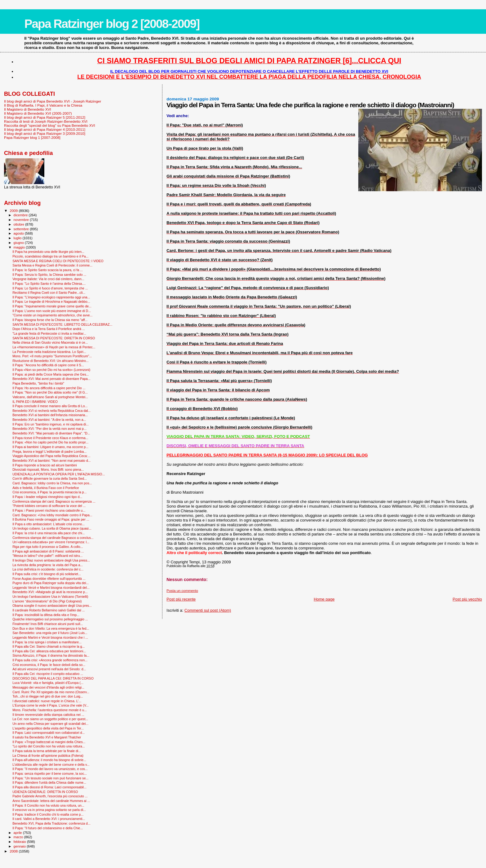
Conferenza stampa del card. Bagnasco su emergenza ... (54, 501)
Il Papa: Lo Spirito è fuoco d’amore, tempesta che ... (50, 288)
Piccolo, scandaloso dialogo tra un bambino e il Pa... (50, 256)
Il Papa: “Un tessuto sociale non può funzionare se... (50, 778)
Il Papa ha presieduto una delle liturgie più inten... (48, 252)
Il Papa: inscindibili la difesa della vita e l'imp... (46, 615)
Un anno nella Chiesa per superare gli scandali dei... (50, 724)
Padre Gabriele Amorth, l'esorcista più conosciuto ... (50, 796)
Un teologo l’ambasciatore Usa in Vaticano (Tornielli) (50, 597)
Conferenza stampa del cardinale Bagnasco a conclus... (53, 538)
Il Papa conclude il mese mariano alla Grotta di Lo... (50, 406)
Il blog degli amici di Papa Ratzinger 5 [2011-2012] (45, 117)
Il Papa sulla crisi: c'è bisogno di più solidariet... (47, 574)
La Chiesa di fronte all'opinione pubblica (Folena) (48, 756)
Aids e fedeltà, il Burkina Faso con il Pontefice (46, 488)
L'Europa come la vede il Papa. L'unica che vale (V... (51, 705)
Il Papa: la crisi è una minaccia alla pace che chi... (49, 533)
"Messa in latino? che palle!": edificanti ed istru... (47, 556)
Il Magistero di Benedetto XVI (28, 109)
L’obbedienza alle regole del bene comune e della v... (51, 764)
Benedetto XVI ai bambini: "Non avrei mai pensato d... (52, 460)
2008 (14, 851)
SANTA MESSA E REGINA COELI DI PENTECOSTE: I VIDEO (58, 261)
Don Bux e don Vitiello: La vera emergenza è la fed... (51, 628)
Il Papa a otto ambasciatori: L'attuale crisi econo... (49, 524)
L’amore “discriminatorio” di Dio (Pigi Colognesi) (47, 601)
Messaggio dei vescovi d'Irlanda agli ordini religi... (48, 687)
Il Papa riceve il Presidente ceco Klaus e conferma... (50, 438)
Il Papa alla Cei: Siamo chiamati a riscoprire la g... (49, 646)
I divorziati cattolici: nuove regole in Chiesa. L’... (47, 701)
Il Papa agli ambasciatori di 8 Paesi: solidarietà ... (48, 551)
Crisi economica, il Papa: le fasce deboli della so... (49, 665)
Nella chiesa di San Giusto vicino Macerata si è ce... (50, 342)
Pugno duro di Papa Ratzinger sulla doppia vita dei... (51, 583)
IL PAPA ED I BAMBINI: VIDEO (35, 402)
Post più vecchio (467, 599)
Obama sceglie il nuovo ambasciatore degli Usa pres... (52, 606)
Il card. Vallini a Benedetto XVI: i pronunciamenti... (49, 819)
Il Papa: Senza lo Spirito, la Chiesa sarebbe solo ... (49, 275)
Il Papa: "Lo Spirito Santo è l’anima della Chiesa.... (49, 284)
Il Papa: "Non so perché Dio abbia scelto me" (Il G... (50, 392)
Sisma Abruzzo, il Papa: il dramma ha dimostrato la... (51, 655)
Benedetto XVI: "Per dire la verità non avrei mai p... (49, 429)
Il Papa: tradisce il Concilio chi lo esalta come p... (48, 814)
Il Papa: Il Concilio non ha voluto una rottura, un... (48, 805)
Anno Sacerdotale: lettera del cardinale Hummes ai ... (51, 801)
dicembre (21, 215)
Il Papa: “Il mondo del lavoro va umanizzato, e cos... (50, 769)
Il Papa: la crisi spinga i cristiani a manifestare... (47, 642)
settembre (22, 229)
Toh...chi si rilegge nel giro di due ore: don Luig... (48, 696)
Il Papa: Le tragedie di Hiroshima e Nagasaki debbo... (51, 302)
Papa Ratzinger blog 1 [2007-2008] (32, 137)
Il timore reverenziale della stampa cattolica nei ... (48, 715)
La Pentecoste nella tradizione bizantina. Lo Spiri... (49, 352)
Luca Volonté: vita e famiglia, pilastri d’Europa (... (48, 683)
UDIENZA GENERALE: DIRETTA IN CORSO (45, 792)
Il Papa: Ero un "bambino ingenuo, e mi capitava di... (51, 424)
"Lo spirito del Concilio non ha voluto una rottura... (49, 746)
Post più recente (181, 599)
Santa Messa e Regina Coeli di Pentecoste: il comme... (52, 265)
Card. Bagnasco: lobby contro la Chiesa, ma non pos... (52, 483)
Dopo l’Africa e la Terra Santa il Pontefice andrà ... (49, 329)
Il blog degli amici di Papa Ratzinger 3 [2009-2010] (45, 133)
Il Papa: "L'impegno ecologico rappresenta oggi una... (51, 297)
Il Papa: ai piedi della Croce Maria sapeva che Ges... (51, 374)
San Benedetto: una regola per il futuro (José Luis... (50, 633)
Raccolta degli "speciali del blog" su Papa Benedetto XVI (50, 125)
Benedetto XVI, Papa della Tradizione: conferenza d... (51, 823)
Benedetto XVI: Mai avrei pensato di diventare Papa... (51, 379)
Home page (324, 599)
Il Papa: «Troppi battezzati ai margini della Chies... (49, 742)
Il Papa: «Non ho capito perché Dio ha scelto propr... (50, 442)
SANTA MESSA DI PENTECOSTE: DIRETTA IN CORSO (54, 338)
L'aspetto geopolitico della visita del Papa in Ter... (48, 728)
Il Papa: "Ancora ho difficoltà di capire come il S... (48, 365)
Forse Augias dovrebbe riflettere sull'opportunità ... (49, 579)
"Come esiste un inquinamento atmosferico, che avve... (52, 315)
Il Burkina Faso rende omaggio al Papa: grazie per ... (51, 519)
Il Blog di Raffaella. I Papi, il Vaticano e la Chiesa (43, 105)
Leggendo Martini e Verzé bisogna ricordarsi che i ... (50, 637)
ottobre (20, 224)
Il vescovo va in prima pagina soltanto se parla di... (49, 810)
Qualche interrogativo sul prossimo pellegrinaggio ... (50, 619)
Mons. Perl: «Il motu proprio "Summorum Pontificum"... (52, 356)
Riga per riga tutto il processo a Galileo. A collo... (48, 547)
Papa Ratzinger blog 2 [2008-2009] (112, 24)
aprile (18, 833)
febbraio (20, 842)
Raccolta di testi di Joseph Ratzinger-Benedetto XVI (46, 121)
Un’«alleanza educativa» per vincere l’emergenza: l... (51, 542)
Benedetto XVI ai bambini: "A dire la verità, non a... (49, 420)
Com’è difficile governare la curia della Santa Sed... (50, 478)
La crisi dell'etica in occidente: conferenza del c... (48, 569)
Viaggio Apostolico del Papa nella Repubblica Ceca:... (51, 456)
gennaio (20, 846)
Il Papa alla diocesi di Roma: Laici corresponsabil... (49, 787)
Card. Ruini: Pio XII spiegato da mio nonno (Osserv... (51, 692)
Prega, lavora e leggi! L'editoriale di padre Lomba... (49, 452)
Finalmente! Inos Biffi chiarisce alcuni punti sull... (48, 624)
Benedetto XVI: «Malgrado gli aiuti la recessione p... (50, 592)
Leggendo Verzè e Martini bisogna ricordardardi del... (51, 588)
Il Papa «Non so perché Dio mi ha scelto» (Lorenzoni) (51, 370)
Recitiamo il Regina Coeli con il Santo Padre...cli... (49, 293)
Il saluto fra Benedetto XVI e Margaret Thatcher (47, 737)
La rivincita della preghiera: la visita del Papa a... (48, 565)
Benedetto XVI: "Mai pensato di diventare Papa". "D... (51, 433)
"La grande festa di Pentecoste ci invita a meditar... (49, 333)
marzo (19, 837)
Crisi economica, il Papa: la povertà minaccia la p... (49, 492)
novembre (22, 220)
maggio (20, 247)
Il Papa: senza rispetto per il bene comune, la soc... (50, 773)
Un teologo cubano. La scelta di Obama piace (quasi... (52, 528)
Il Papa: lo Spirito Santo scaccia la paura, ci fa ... (48, 270)
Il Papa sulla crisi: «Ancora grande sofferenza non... (50, 660)
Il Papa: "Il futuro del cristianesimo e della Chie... (48, 828)
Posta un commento (182, 591)
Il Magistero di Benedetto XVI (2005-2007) (38, 113)
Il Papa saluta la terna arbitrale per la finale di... (47, 751)
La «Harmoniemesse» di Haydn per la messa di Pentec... (54, 347)
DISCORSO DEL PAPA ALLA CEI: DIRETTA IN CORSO (53, 678)
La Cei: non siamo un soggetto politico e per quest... (50, 719)
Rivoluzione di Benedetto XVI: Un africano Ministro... (51, 361)
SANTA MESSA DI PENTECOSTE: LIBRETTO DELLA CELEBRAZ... (62, 324)
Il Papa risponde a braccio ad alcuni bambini (45, 465)
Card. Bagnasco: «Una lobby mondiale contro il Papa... (52, 515)
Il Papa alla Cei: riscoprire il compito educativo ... (48, 674)
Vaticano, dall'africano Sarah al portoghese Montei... (50, 397)
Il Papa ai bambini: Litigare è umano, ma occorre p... (50, 447)
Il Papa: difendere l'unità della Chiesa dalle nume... (49, 782)
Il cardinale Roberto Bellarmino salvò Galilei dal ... (49, 610)
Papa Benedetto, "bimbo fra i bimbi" (38, 383)
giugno (19, 243)
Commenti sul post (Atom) (208, 610)
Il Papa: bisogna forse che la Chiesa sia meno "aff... (50, 320)
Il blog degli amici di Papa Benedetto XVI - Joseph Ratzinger (53, 101)
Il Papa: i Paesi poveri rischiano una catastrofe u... (49, 510)
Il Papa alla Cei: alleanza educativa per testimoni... (49, 651)
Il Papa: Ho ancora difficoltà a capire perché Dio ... (49, 388)
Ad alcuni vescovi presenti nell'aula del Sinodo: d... (49, 669)
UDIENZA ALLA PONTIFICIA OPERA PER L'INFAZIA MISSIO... (59, 474)
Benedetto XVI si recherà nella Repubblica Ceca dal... (51, 411)
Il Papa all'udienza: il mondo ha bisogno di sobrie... (49, 760)
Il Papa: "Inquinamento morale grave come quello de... (52, 306)
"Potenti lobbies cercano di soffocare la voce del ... (49, 506)
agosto (19, 233)
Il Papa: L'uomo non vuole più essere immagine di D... (52, 311)
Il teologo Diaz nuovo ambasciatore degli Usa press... (51, 560)
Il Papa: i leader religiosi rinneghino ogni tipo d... (47, 497)
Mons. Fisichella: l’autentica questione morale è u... (50, 710)
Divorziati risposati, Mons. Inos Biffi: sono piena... (48, 469)
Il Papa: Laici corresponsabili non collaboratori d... (49, 733)
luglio (18, 238)
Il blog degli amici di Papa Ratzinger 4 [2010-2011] (45, 129)
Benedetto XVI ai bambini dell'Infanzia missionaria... (50, 415)
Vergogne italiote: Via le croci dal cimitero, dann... (48, 279)
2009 (14, 211)
